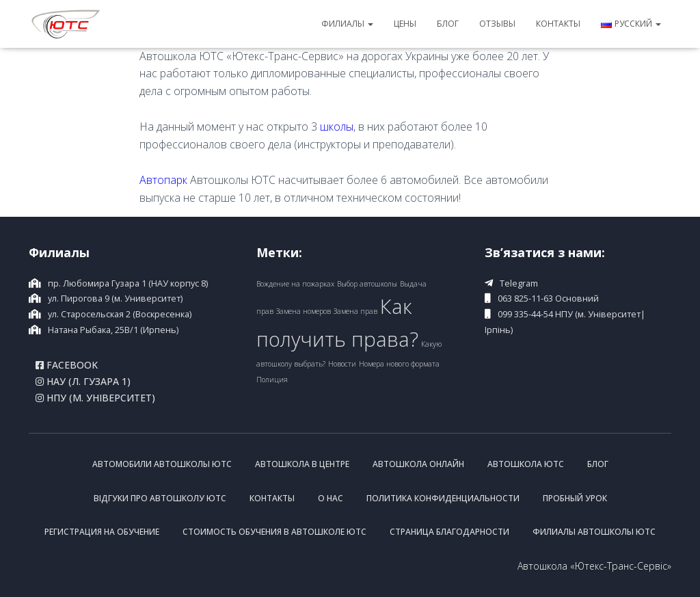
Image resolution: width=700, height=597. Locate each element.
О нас (331, 498)
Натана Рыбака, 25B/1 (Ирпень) (113, 330)
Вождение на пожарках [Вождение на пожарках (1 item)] (295, 284)
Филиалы (347, 24)
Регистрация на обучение (102, 532)
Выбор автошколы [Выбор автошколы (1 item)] (367, 284)
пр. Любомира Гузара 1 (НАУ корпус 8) (128, 283)
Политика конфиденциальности (443, 498)
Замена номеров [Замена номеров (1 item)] (304, 311)
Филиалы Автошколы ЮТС (594, 532)
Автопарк (163, 180)
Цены (405, 24)
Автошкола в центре (302, 464)
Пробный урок (575, 498)
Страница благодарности (449, 532)
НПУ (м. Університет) (95, 398)
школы (337, 127)
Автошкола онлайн (418, 464)
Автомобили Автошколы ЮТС (162, 464)
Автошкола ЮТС (526, 464)
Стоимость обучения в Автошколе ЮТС (274, 532)
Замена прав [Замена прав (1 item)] (355, 311)
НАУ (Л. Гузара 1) (83, 382)
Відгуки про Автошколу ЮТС (160, 498)
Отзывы (497, 24)
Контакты (558, 24)
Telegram (519, 283)
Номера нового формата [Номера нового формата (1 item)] (399, 364)
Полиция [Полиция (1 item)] (272, 380)
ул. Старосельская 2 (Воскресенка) (120, 314)
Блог (448, 24)
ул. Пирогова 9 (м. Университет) (115, 298)
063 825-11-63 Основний (548, 298)
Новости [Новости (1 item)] (342, 364)
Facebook (67, 365)
